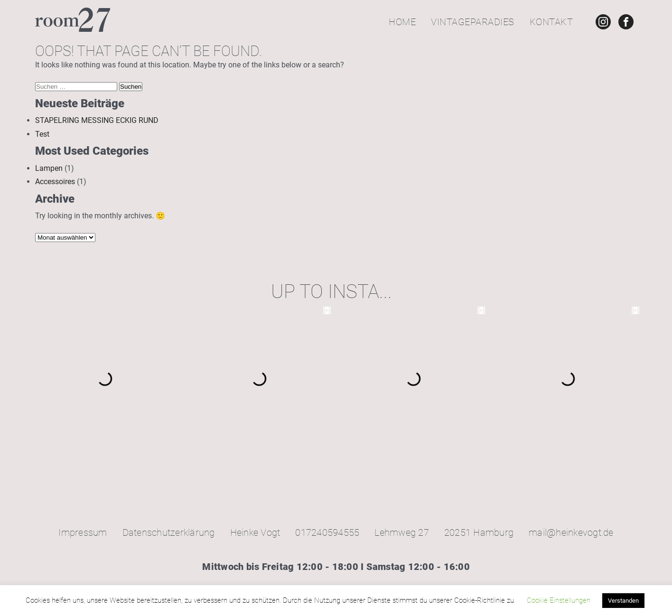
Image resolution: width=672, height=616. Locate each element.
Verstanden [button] (623, 601)
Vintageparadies (473, 22)
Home (402, 22)
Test (42, 134)
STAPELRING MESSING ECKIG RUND (97, 120)
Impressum (83, 532)
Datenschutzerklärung (169, 532)
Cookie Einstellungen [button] (559, 600)
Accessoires (55, 182)
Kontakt (551, 22)
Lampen (49, 168)
